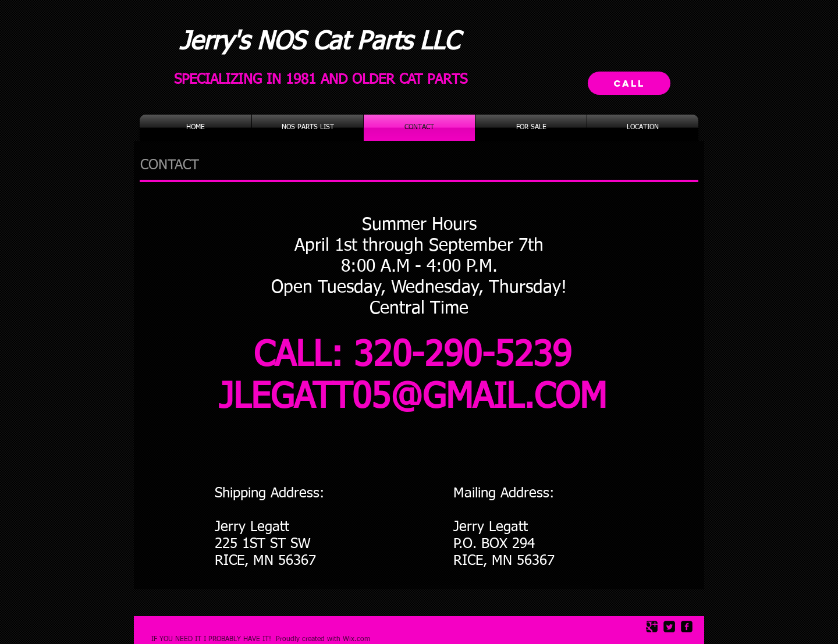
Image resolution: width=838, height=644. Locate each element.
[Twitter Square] (669, 627)
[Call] (629, 83)
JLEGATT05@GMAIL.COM (413, 398)
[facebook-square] (687, 627)
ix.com (360, 639)
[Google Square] (652, 627)
